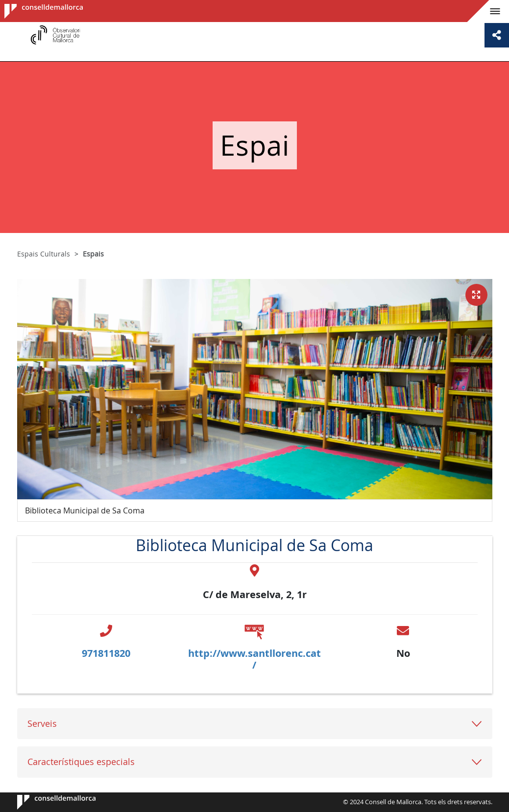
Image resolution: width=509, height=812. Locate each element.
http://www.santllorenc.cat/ (254, 659)
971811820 (106, 653)
